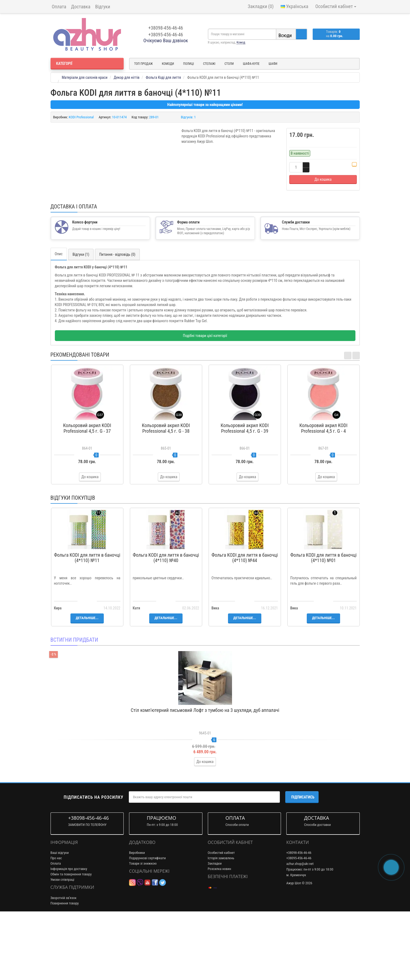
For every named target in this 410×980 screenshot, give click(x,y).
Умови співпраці (63, 944)
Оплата (59, 7)
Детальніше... (87, 683)
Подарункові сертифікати (147, 923)
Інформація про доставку (69, 934)
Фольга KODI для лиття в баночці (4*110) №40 (166, 622)
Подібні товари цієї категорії (205, 400)
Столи (229, 64)
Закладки (215, 928)
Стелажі (209, 64)
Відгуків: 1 (188, 117)
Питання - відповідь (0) (117, 319)
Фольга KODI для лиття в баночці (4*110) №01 (324, 622)
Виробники (137, 917)
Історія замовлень (221, 923)
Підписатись (303, 862)
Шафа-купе (251, 64)
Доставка (81, 7)
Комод (241, 42)
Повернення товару (65, 968)
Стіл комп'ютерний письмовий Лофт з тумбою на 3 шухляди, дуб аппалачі (205, 775)
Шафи (273, 64)
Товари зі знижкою (143, 928)
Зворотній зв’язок (64, 962)
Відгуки (103, 7)
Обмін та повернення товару (71, 939)
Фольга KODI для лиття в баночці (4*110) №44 (245, 622)
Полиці (188, 64)
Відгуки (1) (81, 319)
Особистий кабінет (221, 917)
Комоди (168, 64)
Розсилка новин (220, 934)
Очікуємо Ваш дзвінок (166, 40)
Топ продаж (143, 64)
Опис (59, 319)
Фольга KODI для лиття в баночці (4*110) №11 (87, 622)
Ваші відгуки (60, 917)
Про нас (56, 923)
